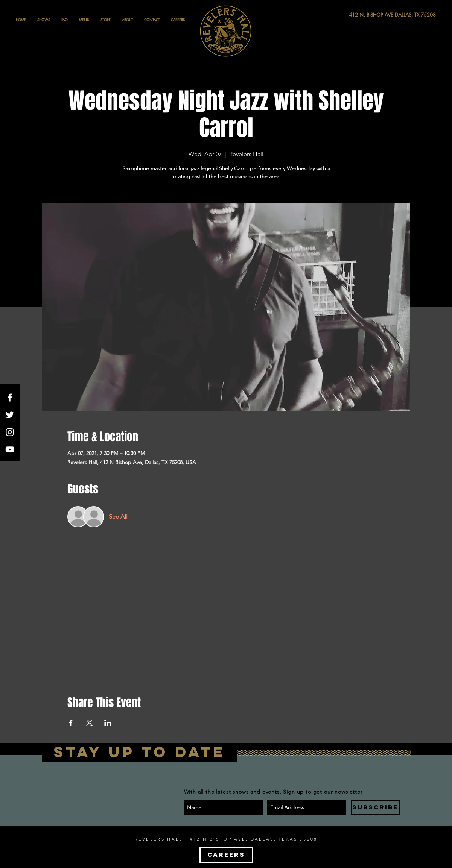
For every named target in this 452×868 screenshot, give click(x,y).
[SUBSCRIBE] (375, 808)
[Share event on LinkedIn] (108, 723)
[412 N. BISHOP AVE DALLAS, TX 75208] (365, 15)
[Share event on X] (89, 723)
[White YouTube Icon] (10, 449)
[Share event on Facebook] (71, 723)
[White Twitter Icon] (10, 415)
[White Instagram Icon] (10, 432)
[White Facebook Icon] (10, 398)
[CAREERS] (226, 855)
